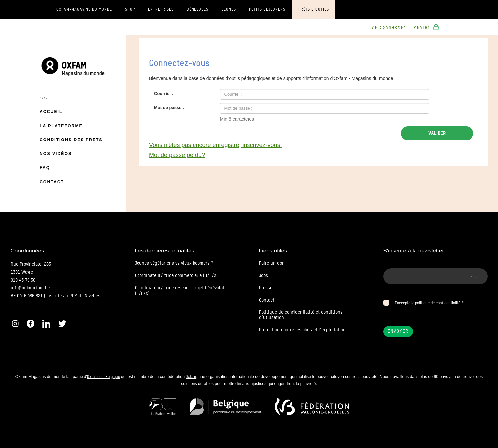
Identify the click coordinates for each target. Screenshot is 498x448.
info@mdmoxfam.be (30, 288)
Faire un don (272, 263)
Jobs (264, 275)
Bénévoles (197, 9)
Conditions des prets (71, 140)
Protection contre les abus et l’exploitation (302, 330)
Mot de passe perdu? (177, 155)
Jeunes (229, 9)
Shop (130, 9)
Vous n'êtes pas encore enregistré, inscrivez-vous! (216, 145)
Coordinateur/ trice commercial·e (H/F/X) (176, 275)
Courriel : (164, 94)
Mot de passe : (169, 108)
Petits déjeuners (267, 9)
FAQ (45, 168)
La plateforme (61, 126)
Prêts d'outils (314, 9)
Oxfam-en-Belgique (104, 377)
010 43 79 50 (23, 280)
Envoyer (398, 331)
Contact (52, 182)
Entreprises (161, 9)
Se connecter (388, 27)
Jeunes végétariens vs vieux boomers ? (174, 263)
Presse (266, 288)
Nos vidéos (56, 154)
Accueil (51, 112)
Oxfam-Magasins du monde (84, 9)
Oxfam (191, 377)
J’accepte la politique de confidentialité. (428, 303)
